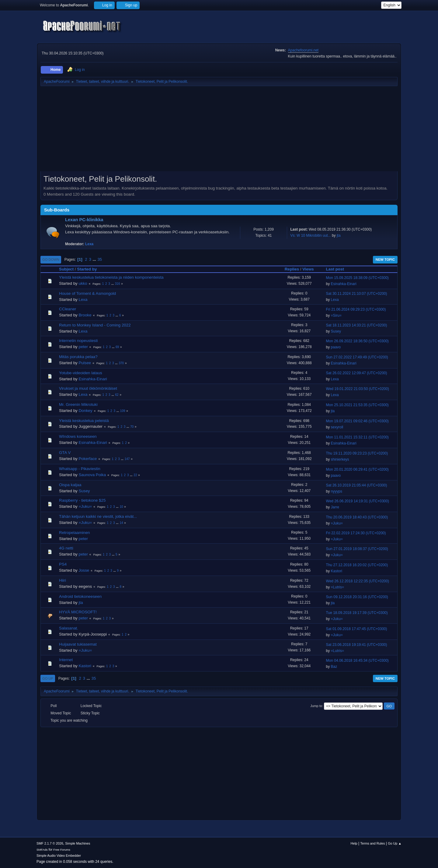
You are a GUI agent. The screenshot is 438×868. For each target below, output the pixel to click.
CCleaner (68, 309)
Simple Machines (78, 843)
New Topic (385, 260)
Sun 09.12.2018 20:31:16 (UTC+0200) (357, 597)
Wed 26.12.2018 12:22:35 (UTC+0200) (358, 581)
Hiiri (63, 580)
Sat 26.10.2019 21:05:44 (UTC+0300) (357, 485)
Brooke (85, 315)
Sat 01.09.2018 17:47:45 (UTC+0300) (357, 629)
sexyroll (337, 427)
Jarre (335, 507)
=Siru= (336, 315)
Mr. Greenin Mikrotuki (78, 404)
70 (132, 427)
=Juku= (85, 506)
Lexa (89, 244)
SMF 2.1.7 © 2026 (50, 843)
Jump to (316, 706)
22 (135, 475)
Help (354, 843)
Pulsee (85, 363)
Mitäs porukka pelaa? (78, 357)
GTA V (65, 453)
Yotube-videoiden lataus (81, 373)
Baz (334, 667)
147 (127, 459)
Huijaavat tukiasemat (78, 644)
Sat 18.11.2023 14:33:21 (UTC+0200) (357, 325)
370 (121, 363)
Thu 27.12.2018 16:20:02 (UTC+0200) (357, 565)
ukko (83, 283)
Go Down (51, 260)
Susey (336, 331)
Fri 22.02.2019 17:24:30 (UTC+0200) (356, 533)
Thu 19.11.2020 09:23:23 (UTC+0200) (357, 453)
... (95, 259)
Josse (84, 570)
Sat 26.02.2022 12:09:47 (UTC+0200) (357, 373)
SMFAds (42, 850)
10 (121, 507)
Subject (66, 269)
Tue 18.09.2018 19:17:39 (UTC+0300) (357, 613)
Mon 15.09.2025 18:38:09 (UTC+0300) (357, 278)
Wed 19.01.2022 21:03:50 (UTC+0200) (358, 389)
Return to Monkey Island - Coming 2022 (95, 325)
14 (121, 523)
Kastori (337, 571)
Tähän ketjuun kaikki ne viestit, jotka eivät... (98, 516)
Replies (292, 269)
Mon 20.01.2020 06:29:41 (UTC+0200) (357, 469)
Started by (87, 269)
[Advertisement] (219, 131)
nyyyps (337, 491)
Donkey (85, 411)
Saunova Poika (92, 475)
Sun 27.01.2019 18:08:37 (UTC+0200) (357, 549)
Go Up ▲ (395, 843)
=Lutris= (337, 587)
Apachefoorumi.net (303, 50)
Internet (66, 660)
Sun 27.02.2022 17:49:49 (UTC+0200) (357, 357)
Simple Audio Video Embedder (59, 856)
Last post (338, 269)
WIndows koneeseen (78, 436)
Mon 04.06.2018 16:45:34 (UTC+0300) (357, 661)
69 (117, 347)
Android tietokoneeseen (80, 596)
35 (100, 259)
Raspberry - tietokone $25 (82, 500)
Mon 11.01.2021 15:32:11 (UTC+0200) (357, 437)
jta (339, 235)
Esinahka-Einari (344, 284)
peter (83, 347)
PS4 (63, 564)
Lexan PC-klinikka (84, 220)
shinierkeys (340, 459)
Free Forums (62, 850)
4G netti (66, 548)
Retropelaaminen (75, 533)
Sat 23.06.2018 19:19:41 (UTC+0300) (357, 645)
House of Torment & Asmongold (87, 293)
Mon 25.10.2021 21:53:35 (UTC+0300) (357, 405)
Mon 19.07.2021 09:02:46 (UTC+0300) (357, 421)
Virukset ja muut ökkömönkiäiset (88, 388)
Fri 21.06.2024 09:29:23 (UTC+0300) (356, 309)
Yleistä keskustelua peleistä (84, 421)
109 (123, 411)
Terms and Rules (373, 843)
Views (308, 269)
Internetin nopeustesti (78, 341)
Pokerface (88, 459)
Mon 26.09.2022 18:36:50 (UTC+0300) (357, 341)
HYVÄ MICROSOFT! (78, 612)
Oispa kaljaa (70, 485)
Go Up (48, 678)
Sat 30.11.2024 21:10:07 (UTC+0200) (357, 294)
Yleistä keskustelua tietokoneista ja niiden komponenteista (111, 277)
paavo (336, 347)
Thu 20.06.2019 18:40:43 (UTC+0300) (357, 517)
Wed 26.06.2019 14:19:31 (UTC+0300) (358, 501)
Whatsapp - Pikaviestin (80, 469)
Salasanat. (69, 628)
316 (118, 284)
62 (117, 395)
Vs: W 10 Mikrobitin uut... (310, 235)
